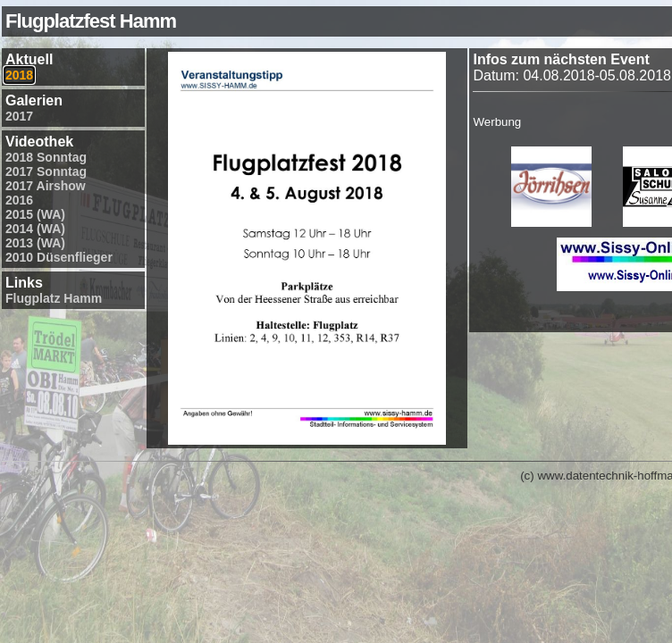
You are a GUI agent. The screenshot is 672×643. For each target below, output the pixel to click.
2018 (19, 75)
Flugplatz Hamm (54, 298)
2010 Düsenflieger (59, 257)
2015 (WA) (35, 214)
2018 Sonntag (46, 157)
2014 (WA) (35, 229)
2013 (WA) (35, 243)
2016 (19, 200)
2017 (19, 116)
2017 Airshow (46, 186)
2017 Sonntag (46, 171)
